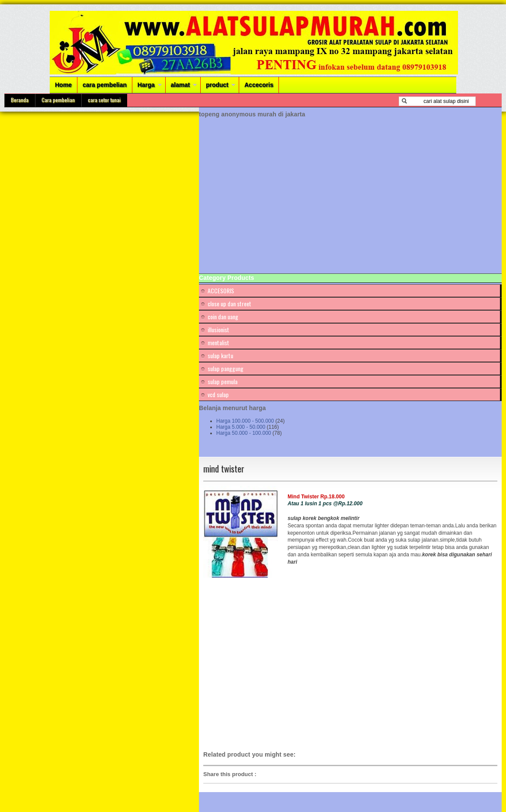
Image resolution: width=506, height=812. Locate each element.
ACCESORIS (221, 290)
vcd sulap (218, 394)
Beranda (20, 100)
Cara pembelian (58, 100)
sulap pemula (223, 381)
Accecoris (259, 85)
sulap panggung (226, 368)
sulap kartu (220, 355)
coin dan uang (223, 316)
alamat (180, 85)
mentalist (218, 342)
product (217, 85)
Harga (146, 85)
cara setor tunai (104, 100)
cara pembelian (105, 85)
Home (63, 85)
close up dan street (229, 303)
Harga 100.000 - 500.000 (245, 421)
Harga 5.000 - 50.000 (241, 427)
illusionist (218, 329)
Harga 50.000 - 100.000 (244, 433)
